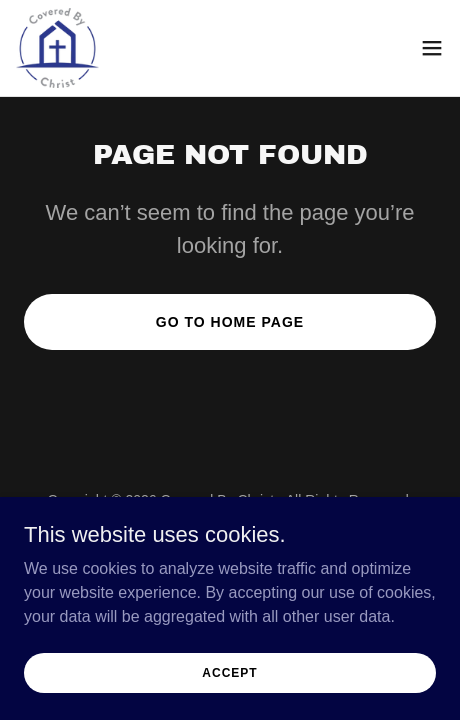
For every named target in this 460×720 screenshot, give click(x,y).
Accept (229, 672)
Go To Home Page (230, 322)
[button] (432, 48)
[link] (57, 48)
